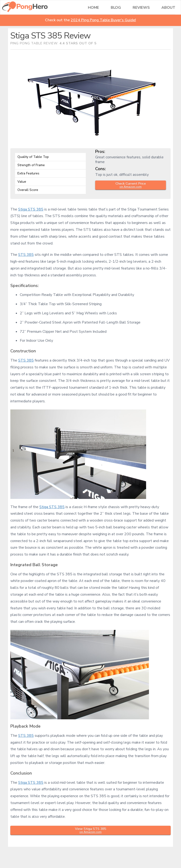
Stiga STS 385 (31, 209)
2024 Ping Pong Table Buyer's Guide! (103, 20)
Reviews (141, 8)
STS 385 (26, 255)
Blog (116, 8)
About (168, 8)
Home (93, 8)
